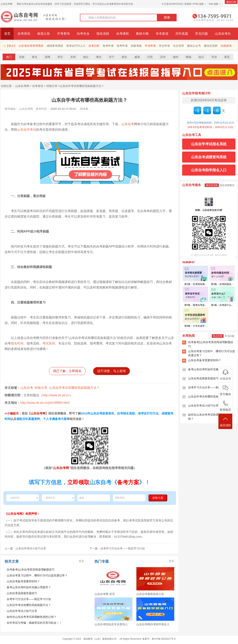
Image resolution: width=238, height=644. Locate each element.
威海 (137, 57)
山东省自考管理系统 (31, 46)
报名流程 (103, 34)
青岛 (35, 57)
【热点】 (11, 46)
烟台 (86, 57)
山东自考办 (223, 34)
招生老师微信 (227, 185)
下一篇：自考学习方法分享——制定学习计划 (117, 548)
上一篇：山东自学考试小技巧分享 (25, 548)
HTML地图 (198, 4)
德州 (176, 57)
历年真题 (182, 34)
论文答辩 (178, 46)
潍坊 (99, 57)
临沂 (201, 57)
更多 (82, 561)
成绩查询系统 (55, 46)
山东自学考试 (27, 130)
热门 (9, 57)
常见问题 (201, 34)
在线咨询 (226, 46)
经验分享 (52, 86)
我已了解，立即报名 (67, 371)
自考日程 (94, 46)
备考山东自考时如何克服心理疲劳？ (29, 587)
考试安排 (49, 343)
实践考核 (136, 46)
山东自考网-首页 (105, 594)
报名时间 (17, 343)
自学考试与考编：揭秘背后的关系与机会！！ (34, 623)
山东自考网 (7, 4)
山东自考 (128, 124)
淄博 (47, 57)
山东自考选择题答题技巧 (22, 593)
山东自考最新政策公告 (150, 594)
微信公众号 (194, 46)
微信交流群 (211, 46)
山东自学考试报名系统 (209, 144)
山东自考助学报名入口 (209, 170)
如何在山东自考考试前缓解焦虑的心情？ (32, 617)
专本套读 (162, 34)
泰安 (124, 57)
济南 (22, 57)
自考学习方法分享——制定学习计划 (29, 599)
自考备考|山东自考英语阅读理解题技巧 (31, 570)
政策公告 (44, 34)
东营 (73, 57)
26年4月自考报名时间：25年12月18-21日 (210, 123)
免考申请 (108, 46)
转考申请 (122, 46)
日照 (150, 57)
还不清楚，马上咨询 (112, 371)
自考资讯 (24, 34)
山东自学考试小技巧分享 (22, 611)
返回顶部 (225, 422)
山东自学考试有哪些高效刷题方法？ (82, 86)
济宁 (112, 57)
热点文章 (218, 336)
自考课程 (123, 34)
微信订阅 (231, 2)
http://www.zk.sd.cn (56, 395)
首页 (7, 34)
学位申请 (164, 46)
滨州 (163, 57)
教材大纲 (142, 34)
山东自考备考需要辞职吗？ (23, 581)
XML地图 (213, 4)
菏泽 (214, 57)
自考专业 (83, 34)
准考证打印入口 (76, 46)
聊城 (188, 57)
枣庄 (60, 57)
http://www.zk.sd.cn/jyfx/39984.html (45, 403)
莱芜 (227, 57)
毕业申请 (150, 46)
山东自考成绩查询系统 (209, 157)
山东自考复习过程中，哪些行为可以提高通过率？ (37, 575)
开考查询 (63, 34)
